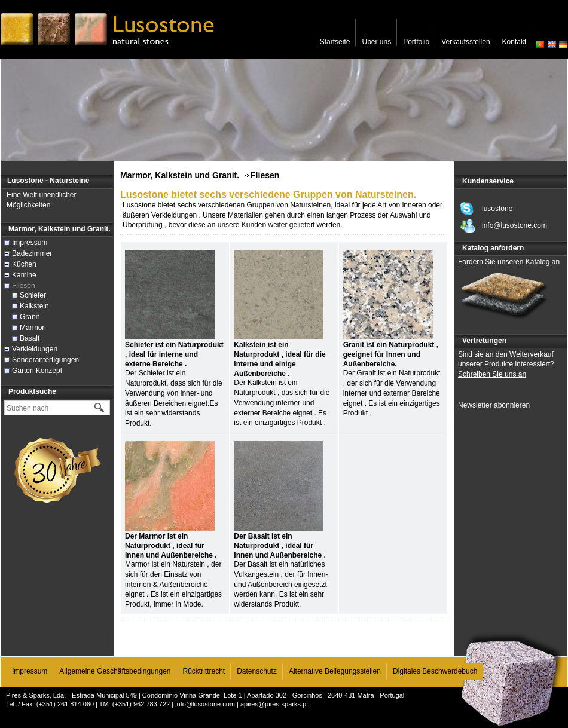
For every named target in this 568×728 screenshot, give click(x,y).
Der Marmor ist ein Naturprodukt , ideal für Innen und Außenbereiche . (171, 546)
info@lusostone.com (205, 704)
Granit (30, 317)
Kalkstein (34, 306)
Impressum (30, 243)
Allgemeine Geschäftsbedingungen (115, 671)
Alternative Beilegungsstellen (335, 671)
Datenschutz (257, 671)
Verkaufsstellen (465, 42)
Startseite (335, 42)
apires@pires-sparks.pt (274, 704)
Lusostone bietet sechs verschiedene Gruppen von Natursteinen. (268, 195)
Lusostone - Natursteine (48, 181)
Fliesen (24, 286)
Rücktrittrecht (204, 671)
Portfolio (416, 42)
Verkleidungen (35, 349)
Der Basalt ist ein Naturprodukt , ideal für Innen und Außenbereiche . (280, 546)
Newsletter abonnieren (494, 405)
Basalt (30, 338)
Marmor (32, 328)
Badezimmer (32, 253)
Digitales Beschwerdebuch (435, 671)
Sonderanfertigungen (45, 360)
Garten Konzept (37, 371)
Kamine (24, 275)
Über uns (376, 42)
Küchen (24, 264)
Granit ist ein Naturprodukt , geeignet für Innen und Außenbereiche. (391, 354)
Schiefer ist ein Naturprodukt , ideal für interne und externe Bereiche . (174, 354)
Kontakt (514, 42)
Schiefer (33, 295)
